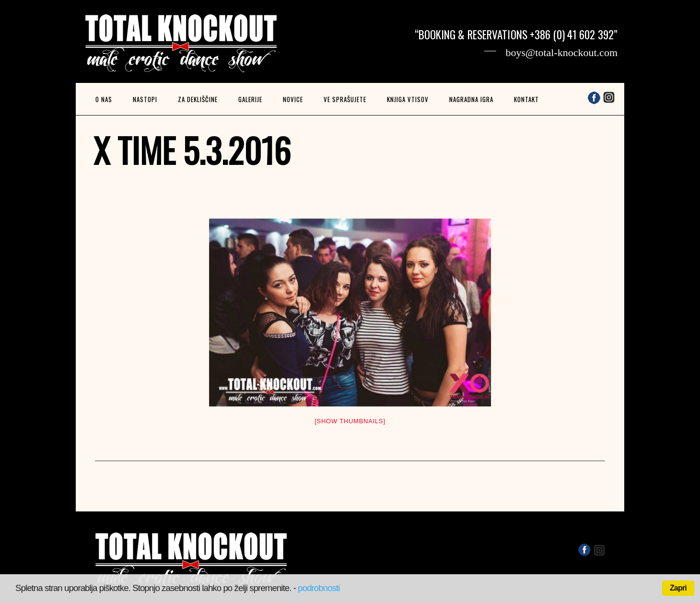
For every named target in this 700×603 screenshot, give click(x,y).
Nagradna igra (471, 99)
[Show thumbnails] (350, 421)
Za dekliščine (198, 99)
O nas (104, 99)
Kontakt (526, 99)
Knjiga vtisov (408, 99)
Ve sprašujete (345, 99)
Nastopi (145, 99)
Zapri (678, 588)
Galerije (250, 99)
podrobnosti (319, 588)
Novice (293, 99)
